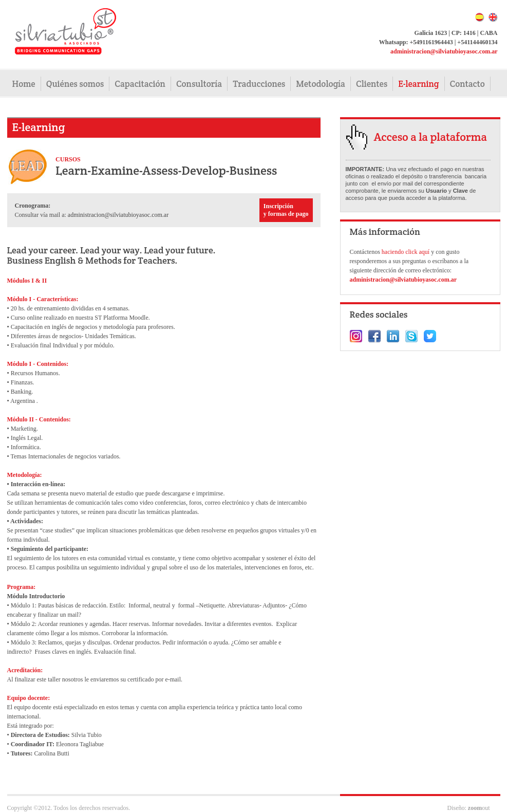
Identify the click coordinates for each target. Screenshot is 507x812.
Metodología (321, 84)
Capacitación (140, 84)
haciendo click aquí (406, 252)
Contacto (467, 84)
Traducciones (259, 84)
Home (24, 84)
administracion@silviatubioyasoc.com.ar (444, 51)
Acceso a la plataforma (431, 137)
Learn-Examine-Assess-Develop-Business (166, 170)
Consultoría (199, 84)
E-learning (418, 84)
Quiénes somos (75, 84)
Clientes (372, 84)
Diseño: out (469, 808)
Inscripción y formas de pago (286, 210)
